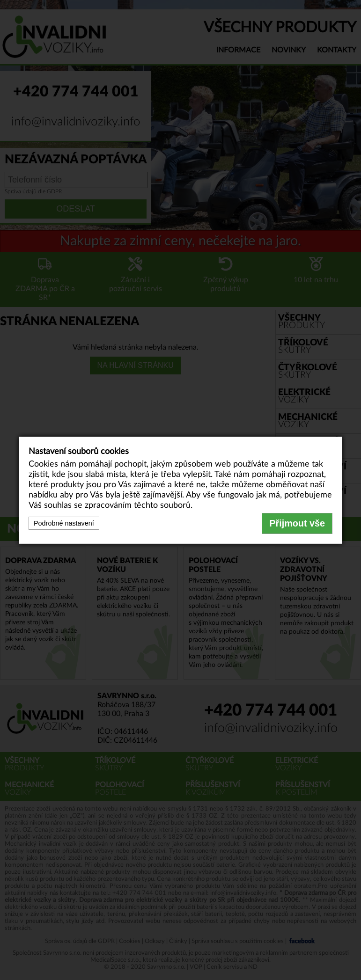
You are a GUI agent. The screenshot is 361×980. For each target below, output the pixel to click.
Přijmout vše (297, 523)
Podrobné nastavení (64, 523)
